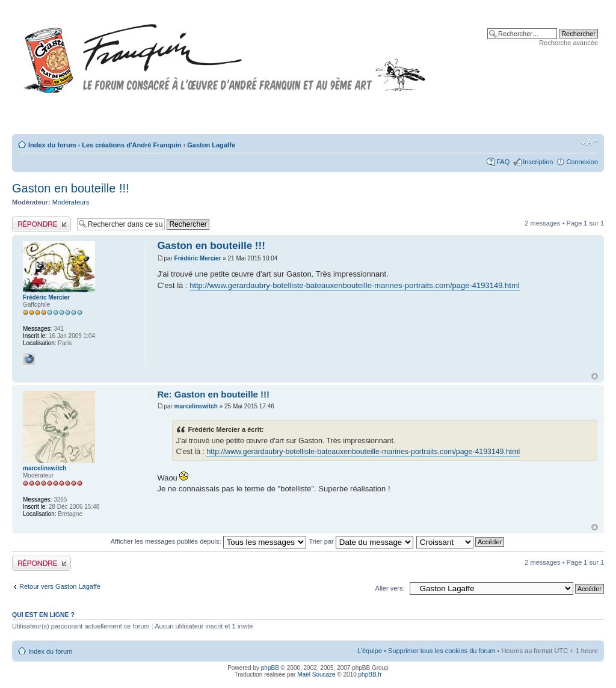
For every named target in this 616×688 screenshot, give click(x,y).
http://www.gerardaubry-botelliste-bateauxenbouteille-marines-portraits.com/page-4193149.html (354, 285)
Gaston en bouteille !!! (71, 188)
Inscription (538, 162)
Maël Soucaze (316, 674)
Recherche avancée (568, 43)
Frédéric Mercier (198, 258)
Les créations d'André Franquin (131, 145)
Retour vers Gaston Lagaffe (60, 586)
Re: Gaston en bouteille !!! (213, 394)
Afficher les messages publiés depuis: (208, 541)
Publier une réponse (42, 224)
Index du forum (52, 145)
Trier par (361, 541)
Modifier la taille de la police (589, 143)
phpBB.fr (370, 674)
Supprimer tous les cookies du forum (442, 651)
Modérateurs (71, 202)
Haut (595, 376)
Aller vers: (390, 588)
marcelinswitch (196, 406)
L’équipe (370, 651)
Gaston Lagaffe (211, 145)
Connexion (582, 162)
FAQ (503, 162)
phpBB (270, 668)
